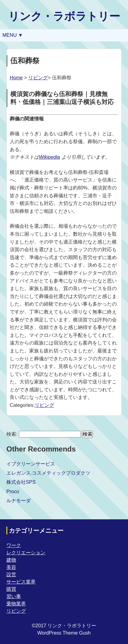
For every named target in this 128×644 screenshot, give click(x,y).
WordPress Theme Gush (64, 633)
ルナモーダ (19, 501)
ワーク (14, 545)
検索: (12, 434)
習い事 (14, 596)
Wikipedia (49, 157)
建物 (11, 560)
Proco (13, 492)
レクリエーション (26, 553)
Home (16, 78)
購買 (11, 589)
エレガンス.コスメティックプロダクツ (48, 473)
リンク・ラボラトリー (64, 16)
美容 (11, 567)
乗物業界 (16, 604)
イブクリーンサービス (31, 464)
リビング (38, 78)
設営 (11, 575)
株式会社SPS (21, 482)
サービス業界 (21, 582)
